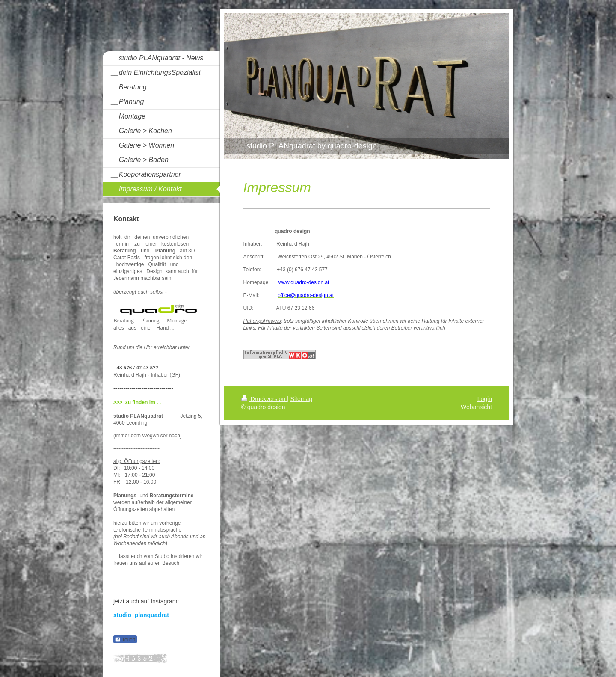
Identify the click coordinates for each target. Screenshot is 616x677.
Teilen (125, 640)
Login (485, 399)
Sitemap (301, 399)
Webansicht (476, 407)
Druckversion (264, 399)
